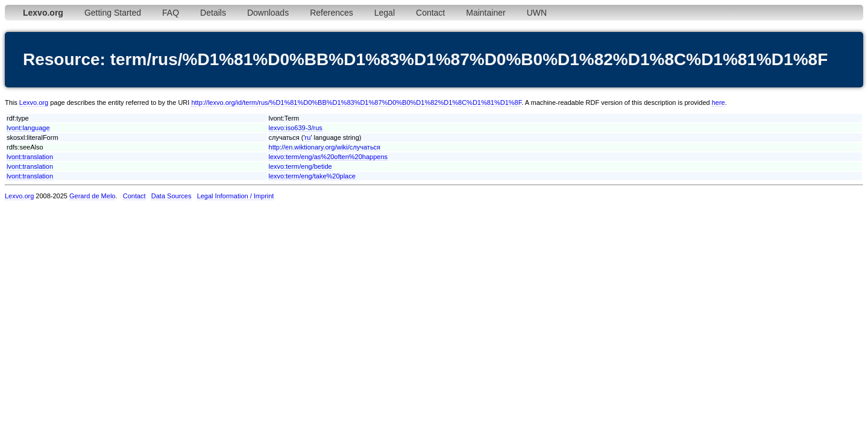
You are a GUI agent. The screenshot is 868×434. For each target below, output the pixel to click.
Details (213, 13)
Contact (430, 13)
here (719, 102)
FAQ (171, 13)
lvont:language (28, 128)
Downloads (268, 13)
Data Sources (171, 196)
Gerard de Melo (92, 196)
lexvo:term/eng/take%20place (312, 176)
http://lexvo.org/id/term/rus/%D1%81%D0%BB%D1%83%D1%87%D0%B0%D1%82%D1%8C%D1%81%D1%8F (356, 102)
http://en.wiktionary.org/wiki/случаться (325, 147)
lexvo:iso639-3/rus (296, 128)
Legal (385, 13)
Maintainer (486, 13)
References (332, 13)
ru (308, 137)
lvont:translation (30, 157)
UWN (537, 13)
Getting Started (113, 13)
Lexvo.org (34, 102)
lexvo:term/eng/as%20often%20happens (329, 157)
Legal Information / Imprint (236, 196)
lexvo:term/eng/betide (300, 166)
